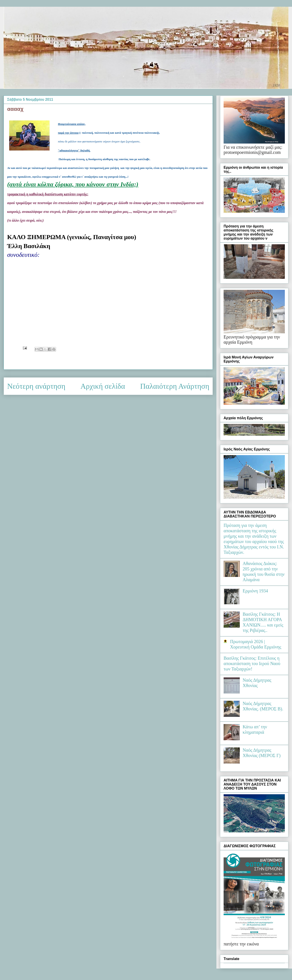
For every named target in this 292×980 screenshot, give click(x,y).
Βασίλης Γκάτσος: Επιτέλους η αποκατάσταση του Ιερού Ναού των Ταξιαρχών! (252, 664)
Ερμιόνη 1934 (255, 591)
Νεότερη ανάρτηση (36, 386)
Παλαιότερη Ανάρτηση (175, 386)
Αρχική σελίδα (103, 386)
